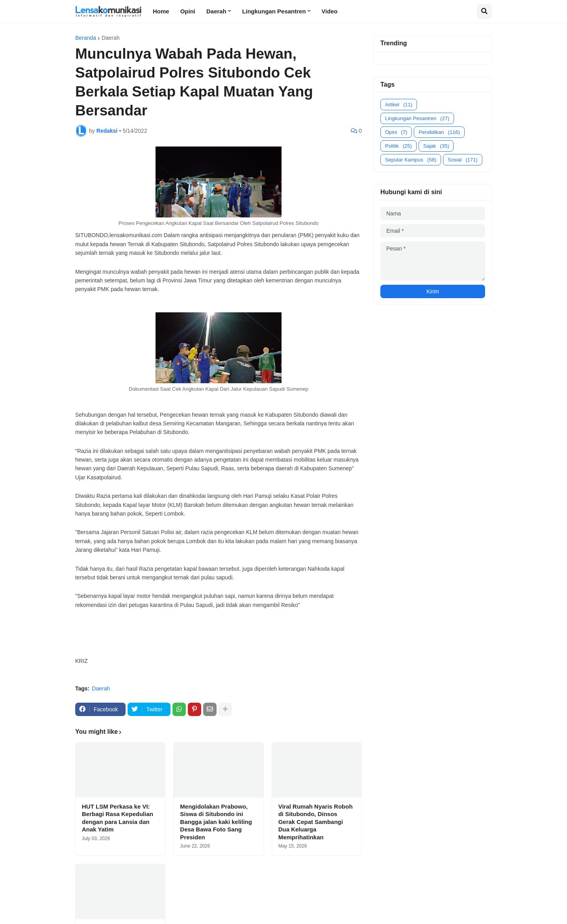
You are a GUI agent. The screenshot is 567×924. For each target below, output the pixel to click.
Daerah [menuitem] (216, 11)
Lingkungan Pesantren (417, 118)
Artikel (399, 105)
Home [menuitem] (161, 11)
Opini (396, 132)
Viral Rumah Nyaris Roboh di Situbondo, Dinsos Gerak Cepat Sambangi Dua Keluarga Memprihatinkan (316, 822)
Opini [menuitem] (188, 11)
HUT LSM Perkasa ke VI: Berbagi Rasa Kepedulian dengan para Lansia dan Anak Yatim (118, 818)
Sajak (436, 146)
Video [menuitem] (330, 11)
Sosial (463, 160)
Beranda (86, 38)
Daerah (111, 38)
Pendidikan (439, 132)
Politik (398, 146)
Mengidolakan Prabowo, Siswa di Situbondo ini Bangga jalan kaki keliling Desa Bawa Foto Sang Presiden (216, 822)
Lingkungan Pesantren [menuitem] (274, 11)
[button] (484, 11)
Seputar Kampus (411, 160)
